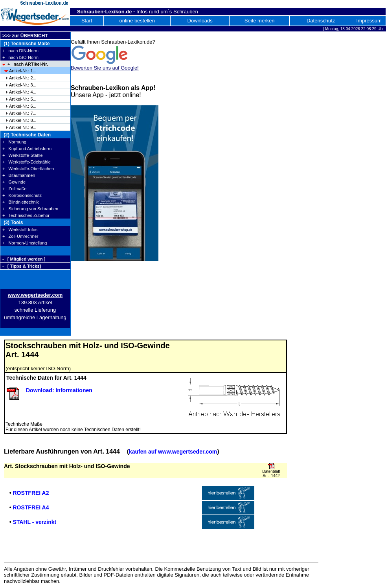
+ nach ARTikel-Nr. (28, 64)
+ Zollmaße (14, 189)
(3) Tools (13, 222)
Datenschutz (321, 21)
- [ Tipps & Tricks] (22, 266)
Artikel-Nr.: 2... (23, 78)
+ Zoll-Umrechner (20, 236)
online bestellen (137, 21)
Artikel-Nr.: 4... (23, 92)
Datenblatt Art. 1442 (271, 474)
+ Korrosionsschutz (22, 195)
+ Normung (14, 142)
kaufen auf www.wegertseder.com (173, 452)
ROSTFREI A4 (31, 507)
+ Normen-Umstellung (25, 243)
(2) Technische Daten (27, 135)
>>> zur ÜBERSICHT (25, 36)
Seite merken (260, 21)
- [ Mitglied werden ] (24, 259)
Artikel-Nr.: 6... (23, 106)
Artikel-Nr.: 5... (23, 99)
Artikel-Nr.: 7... (23, 113)
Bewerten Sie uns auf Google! (105, 68)
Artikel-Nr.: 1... (23, 71)
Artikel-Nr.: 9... (23, 127)
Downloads (200, 21)
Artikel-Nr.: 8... (23, 120)
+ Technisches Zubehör (26, 215)
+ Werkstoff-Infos (20, 230)
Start (87, 21)
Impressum (369, 21)
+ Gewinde (14, 182)
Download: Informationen (59, 390)
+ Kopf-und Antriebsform (27, 149)
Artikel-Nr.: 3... (23, 85)
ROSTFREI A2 (31, 493)
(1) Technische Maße (26, 44)
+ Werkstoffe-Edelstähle (27, 162)
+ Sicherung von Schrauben (30, 209)
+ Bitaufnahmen (19, 175)
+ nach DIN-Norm (20, 51)
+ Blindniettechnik (21, 202)
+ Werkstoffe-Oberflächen (28, 169)
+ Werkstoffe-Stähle (23, 155)
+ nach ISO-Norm (20, 57)
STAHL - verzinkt (34, 522)
